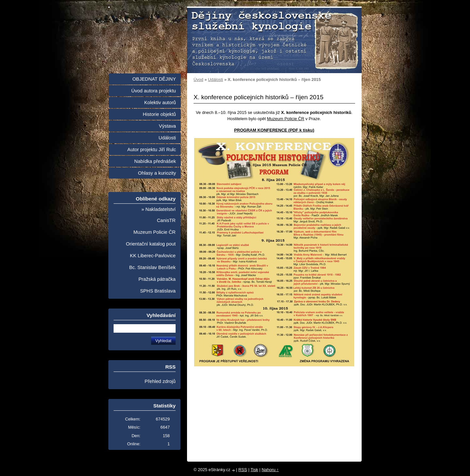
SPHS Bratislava (158, 291)
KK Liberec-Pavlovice (153, 256)
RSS (243, 470)
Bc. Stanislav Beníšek (152, 267)
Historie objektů (159, 114)
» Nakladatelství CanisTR (158, 215)
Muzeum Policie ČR (286, 119)
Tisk (254, 470)
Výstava (167, 126)
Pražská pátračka (157, 279)
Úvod (198, 79)
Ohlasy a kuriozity (157, 173)
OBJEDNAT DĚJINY (154, 79)
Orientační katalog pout (151, 244)
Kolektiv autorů (160, 103)
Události (215, 79)
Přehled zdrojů (160, 381)
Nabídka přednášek (155, 161)
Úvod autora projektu (154, 91)
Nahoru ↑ (270, 470)
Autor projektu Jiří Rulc (152, 150)
